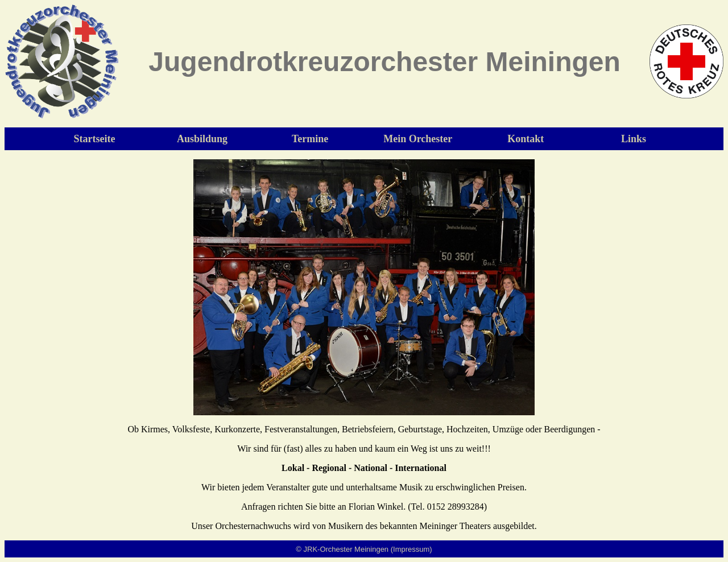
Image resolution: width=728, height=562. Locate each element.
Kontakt (526, 139)
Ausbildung (202, 139)
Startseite (95, 139)
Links (634, 139)
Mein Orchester (418, 139)
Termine (310, 139)
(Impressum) (411, 549)
